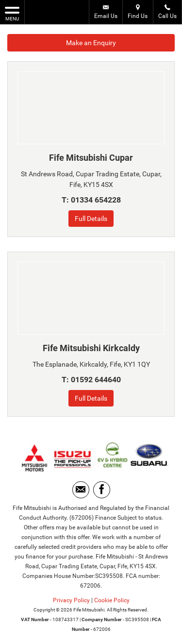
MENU (12, 13)
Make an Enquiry (91, 43)
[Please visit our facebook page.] (102, 490)
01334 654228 (96, 200)
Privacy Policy (71, 600)
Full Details (91, 219)
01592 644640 (96, 380)
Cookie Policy (112, 600)
